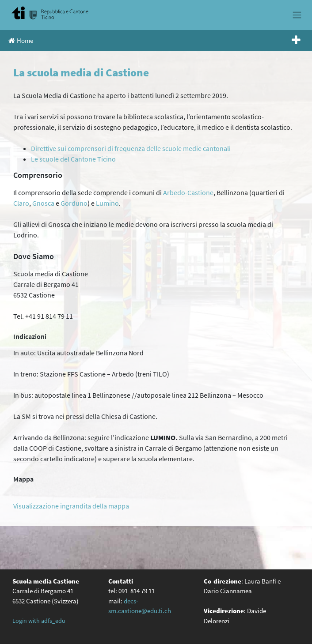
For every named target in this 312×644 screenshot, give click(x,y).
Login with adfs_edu (39, 621)
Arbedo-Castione (188, 192)
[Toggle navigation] (297, 15)
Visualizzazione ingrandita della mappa (71, 506)
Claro (21, 203)
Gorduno (74, 203)
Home (21, 40)
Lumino (107, 203)
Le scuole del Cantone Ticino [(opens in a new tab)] (73, 159)
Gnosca (43, 203)
